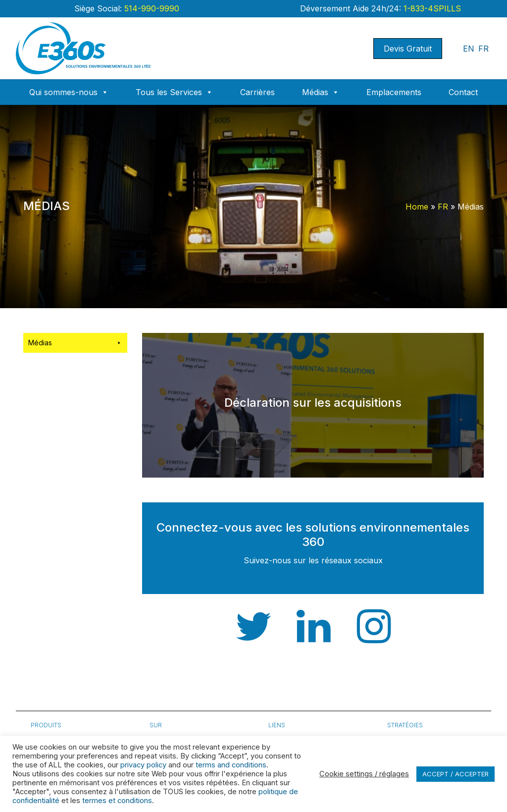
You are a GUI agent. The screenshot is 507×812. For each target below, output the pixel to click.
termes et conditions (117, 801)
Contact (463, 92)
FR (483, 49)
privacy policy (143, 765)
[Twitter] (253, 639)
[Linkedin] (314, 639)
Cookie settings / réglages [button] (364, 774)
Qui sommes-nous (69, 92)
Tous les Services (174, 92)
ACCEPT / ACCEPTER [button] (456, 774)
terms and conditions (231, 765)
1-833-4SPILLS (431, 8)
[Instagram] (374, 639)
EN (469, 49)
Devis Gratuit (408, 49)
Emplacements (394, 92)
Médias (321, 92)
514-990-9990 (151, 8)
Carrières (257, 92)
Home (417, 207)
